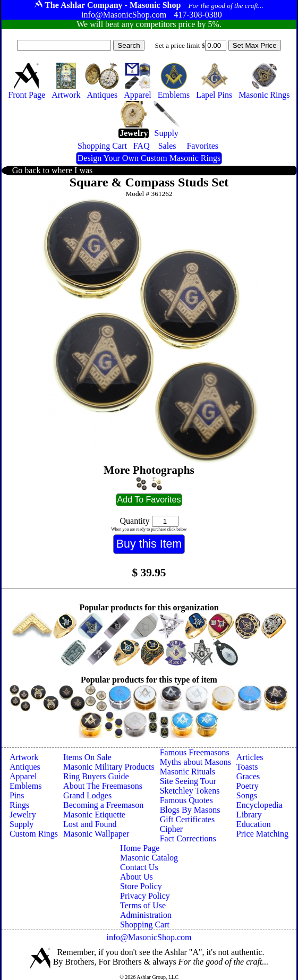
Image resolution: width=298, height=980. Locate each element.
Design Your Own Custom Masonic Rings (149, 158)
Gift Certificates (188, 819)
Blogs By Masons (190, 810)
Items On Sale (87, 757)
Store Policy (141, 886)
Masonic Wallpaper (96, 834)
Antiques (25, 767)
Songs (247, 795)
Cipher (172, 829)
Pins (17, 795)
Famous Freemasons (195, 752)
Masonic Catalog (149, 858)
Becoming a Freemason (103, 805)
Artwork (24, 757)
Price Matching (262, 834)
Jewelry (23, 815)
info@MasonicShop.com (149, 937)
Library (249, 815)
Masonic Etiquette (94, 815)
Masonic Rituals (188, 772)
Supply (22, 824)
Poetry (248, 786)
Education (254, 824)
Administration (146, 915)
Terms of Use (143, 905)
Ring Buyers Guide (96, 776)
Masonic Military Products (109, 767)
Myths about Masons (195, 762)
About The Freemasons (103, 786)
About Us (137, 877)
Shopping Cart (145, 924)
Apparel (23, 776)
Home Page (140, 848)
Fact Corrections (188, 838)
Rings (19, 805)
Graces (248, 776)
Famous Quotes (186, 800)
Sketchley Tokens (190, 791)
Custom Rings (34, 834)
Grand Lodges (87, 795)
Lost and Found (90, 824)
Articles (250, 757)
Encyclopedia (259, 805)
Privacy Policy (145, 896)
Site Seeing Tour (188, 781)
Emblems (25, 786)
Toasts (247, 767)
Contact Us (139, 867)
